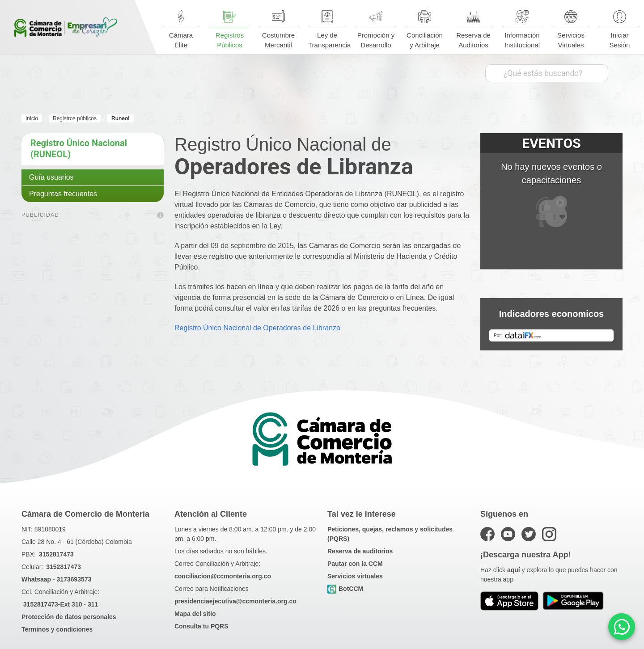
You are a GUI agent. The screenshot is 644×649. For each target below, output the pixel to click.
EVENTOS (551, 143)
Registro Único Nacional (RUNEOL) (79, 149)
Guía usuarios (51, 177)
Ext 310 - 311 (79, 604)
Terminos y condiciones (57, 629)
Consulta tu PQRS (201, 626)
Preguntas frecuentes (63, 194)
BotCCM (345, 589)
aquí (514, 570)
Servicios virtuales (355, 576)
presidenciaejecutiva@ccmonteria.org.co (235, 601)
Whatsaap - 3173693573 (56, 579)
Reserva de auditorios (360, 551)
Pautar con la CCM (355, 564)
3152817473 (56, 554)
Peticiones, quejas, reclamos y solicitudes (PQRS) (390, 534)
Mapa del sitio (195, 614)
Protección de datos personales (69, 617)
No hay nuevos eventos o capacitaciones (551, 194)
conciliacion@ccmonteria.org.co (223, 576)
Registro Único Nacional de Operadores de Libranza (257, 328)
